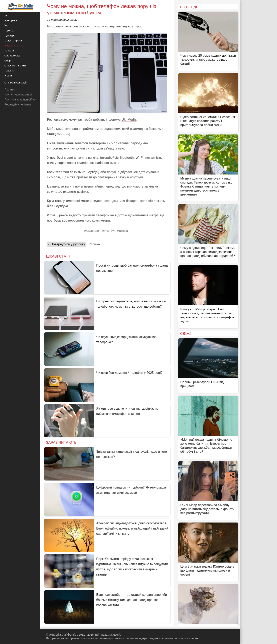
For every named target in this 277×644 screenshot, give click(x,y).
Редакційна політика (18, 104)
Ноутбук (110, 231)
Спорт (8, 61)
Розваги (9, 51)
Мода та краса (13, 41)
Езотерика (11, 21)
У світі (8, 76)
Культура (10, 36)
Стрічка (94, 244)
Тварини (9, 71)
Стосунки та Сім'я (15, 66)
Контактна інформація (19, 94)
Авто (7, 16)
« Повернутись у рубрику (67, 244)
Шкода (123, 231)
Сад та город (12, 56)
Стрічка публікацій (16, 83)
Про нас (10, 89)
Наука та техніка (14, 46)
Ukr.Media (129, 120)
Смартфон (93, 231)
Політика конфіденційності (22, 99)
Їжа (6, 26)
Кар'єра (9, 31)
